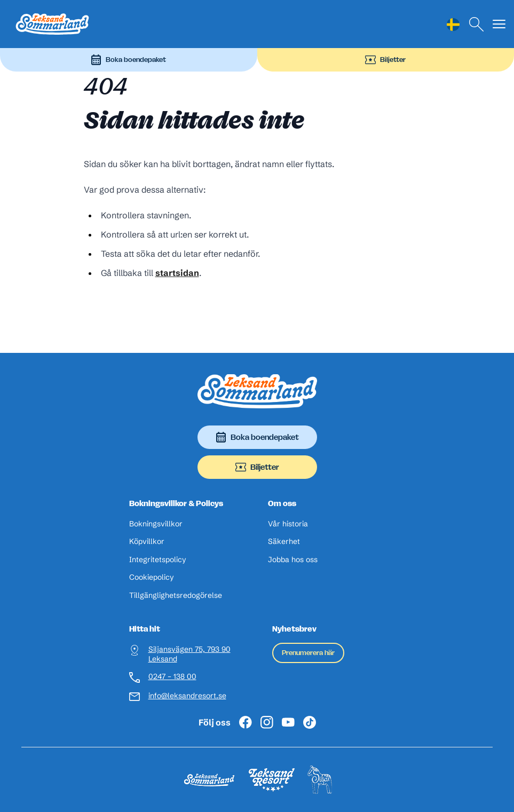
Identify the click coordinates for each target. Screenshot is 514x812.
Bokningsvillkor (156, 524)
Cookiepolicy (152, 577)
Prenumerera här (308, 653)
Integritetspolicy (158, 560)
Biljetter (385, 60)
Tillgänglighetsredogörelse (176, 596)
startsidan (177, 273)
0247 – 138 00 (172, 677)
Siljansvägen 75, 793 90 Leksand (189, 654)
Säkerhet (284, 542)
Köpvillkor (147, 542)
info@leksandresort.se (187, 696)
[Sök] (477, 24)
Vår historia (288, 524)
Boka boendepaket (128, 60)
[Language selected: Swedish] (453, 24)
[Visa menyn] (499, 24)
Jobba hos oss (293, 560)
